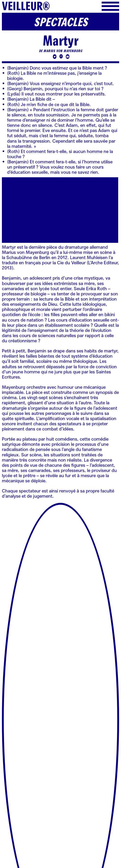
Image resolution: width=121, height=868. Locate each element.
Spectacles (61, 23)
